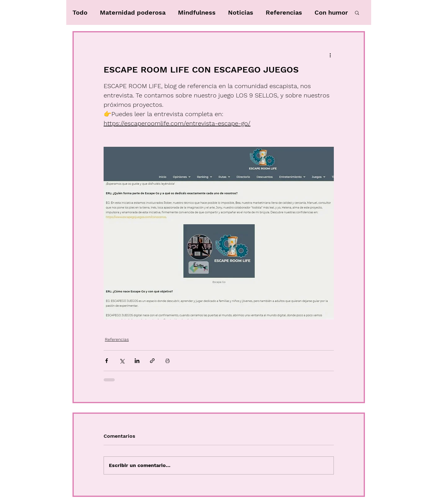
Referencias (284, 12)
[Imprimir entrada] (168, 361)
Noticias (241, 12)
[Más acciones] (330, 55)
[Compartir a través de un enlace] (152, 361)
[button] (357, 12)
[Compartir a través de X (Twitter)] (122, 361)
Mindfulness (197, 12)
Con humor (331, 12)
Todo (80, 12)
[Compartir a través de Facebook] (107, 361)
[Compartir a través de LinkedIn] (137, 361)
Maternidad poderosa (133, 12)
